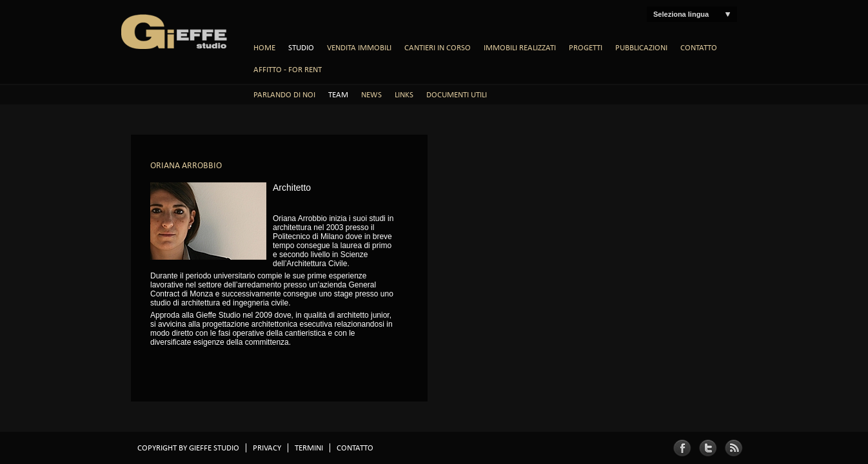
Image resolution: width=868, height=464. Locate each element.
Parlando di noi (284, 95)
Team (338, 95)
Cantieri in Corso (438, 48)
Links (404, 95)
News (371, 95)
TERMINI (309, 448)
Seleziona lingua (681, 14)
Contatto (699, 48)
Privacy (267, 448)
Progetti (586, 48)
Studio (301, 48)
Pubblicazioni (641, 48)
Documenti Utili (457, 95)
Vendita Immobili (359, 48)
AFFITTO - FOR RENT (288, 70)
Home (264, 48)
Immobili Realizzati (520, 48)
